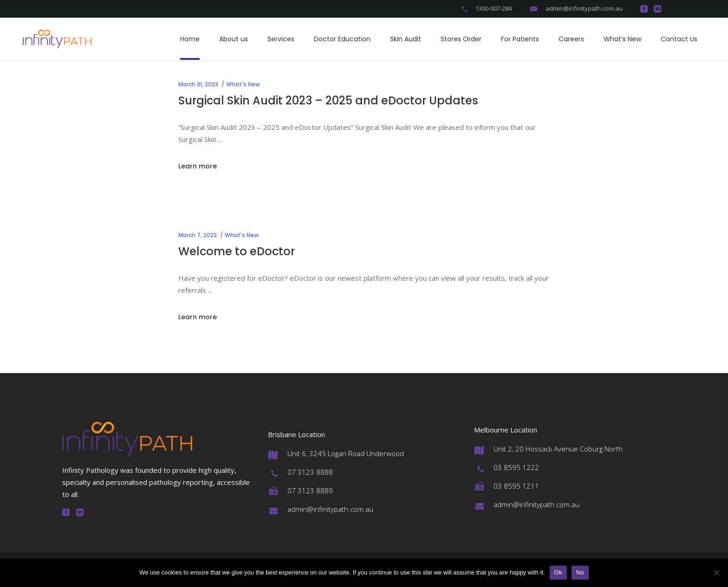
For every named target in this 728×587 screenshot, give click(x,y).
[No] (716, 573)
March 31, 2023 (198, 84)
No (580, 572)
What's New (243, 84)
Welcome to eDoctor (237, 251)
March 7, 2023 (198, 235)
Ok (558, 572)
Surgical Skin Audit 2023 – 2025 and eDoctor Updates (328, 100)
